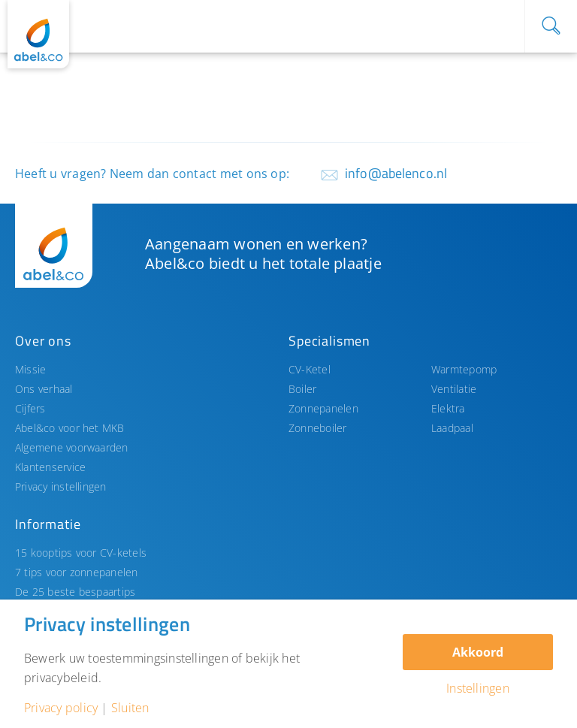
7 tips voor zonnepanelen (77, 572)
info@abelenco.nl (396, 173)
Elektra (448, 408)
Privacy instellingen (61, 486)
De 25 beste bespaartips (75, 592)
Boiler (302, 389)
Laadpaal (452, 428)
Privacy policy (61, 708)
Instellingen (478, 688)
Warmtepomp (464, 369)
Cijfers (30, 408)
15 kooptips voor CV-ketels (81, 553)
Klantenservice (50, 467)
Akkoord (478, 652)
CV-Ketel (310, 369)
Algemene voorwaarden (72, 447)
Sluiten (130, 708)
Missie (30, 369)
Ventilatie (454, 389)
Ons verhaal (44, 389)
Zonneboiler (318, 428)
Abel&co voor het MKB (70, 428)
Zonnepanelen (323, 408)
